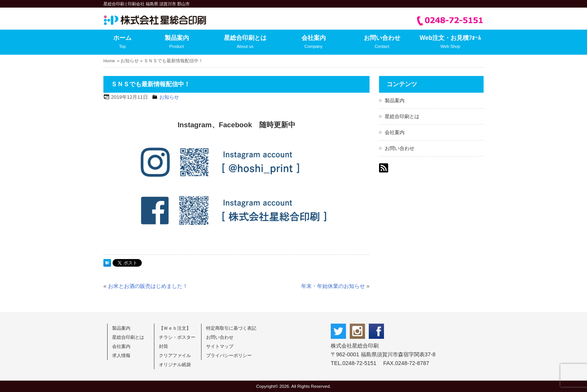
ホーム (122, 43)
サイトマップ (220, 346)
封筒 (163, 346)
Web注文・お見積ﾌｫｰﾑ (450, 43)
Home (109, 61)
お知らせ (130, 61)
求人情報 (121, 356)
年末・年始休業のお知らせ (333, 286)
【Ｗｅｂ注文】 (175, 328)
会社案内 (313, 43)
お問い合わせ (382, 43)
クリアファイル (175, 356)
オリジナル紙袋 (175, 365)
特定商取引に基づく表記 (231, 328)
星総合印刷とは (245, 43)
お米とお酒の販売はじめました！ (148, 286)
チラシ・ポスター (177, 337)
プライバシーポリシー (229, 356)
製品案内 (177, 43)
